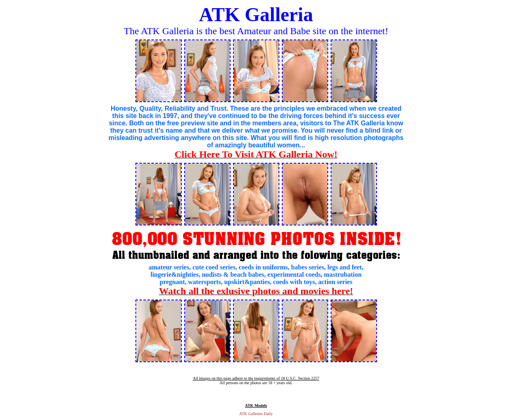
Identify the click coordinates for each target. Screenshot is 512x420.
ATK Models (256, 406)
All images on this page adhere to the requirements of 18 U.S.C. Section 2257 (256, 378)
